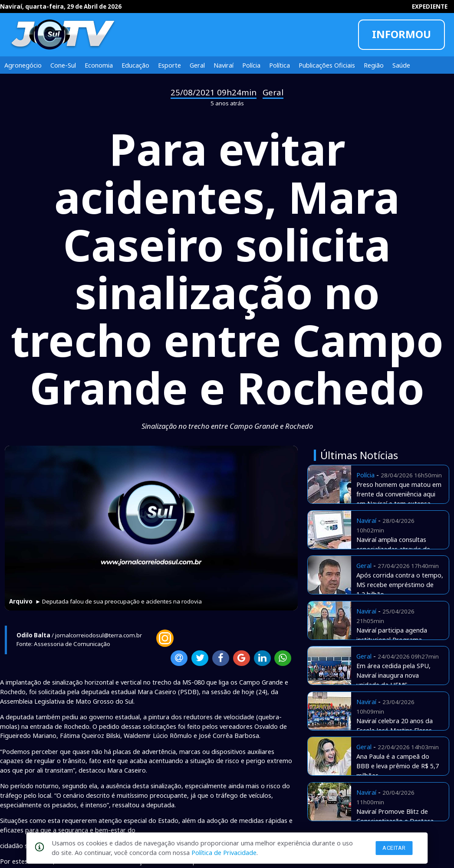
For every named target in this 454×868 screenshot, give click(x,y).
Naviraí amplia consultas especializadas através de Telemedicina (393, 549)
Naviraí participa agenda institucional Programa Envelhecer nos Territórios (394, 640)
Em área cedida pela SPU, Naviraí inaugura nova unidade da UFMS (393, 675)
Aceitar (394, 848)
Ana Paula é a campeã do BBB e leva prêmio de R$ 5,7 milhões (398, 766)
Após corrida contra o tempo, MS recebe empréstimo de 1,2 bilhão (400, 584)
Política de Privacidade (224, 852)
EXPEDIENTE (430, 7)
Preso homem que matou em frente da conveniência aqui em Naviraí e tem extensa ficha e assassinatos (399, 498)
